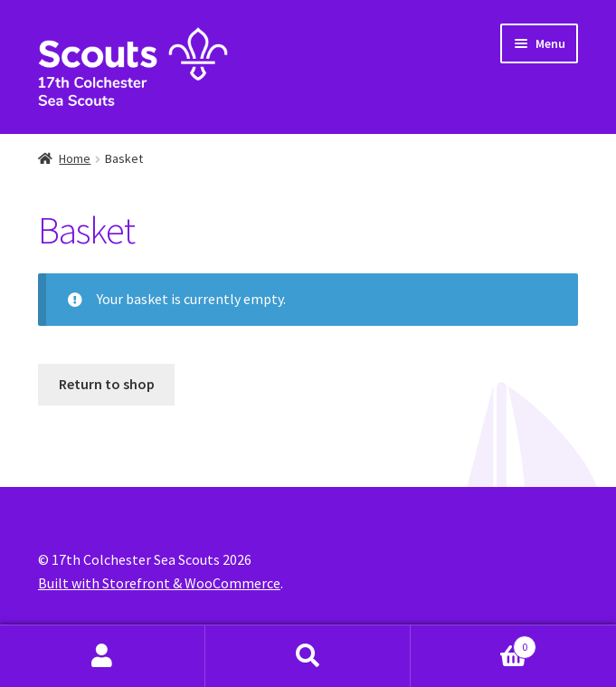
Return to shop (107, 384)
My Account (103, 656)
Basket (474, 643)
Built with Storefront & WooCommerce (159, 583)
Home (75, 158)
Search (308, 656)
